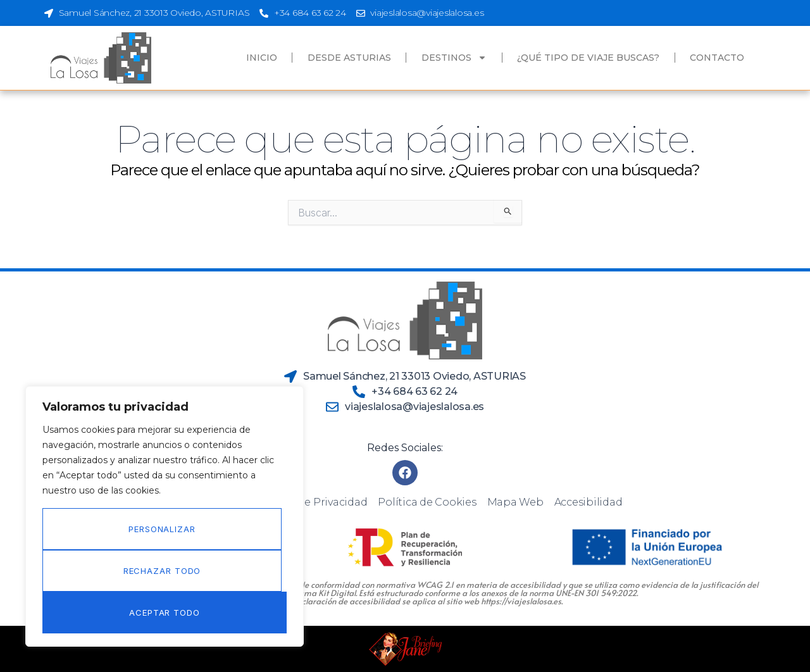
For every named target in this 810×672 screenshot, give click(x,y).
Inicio (262, 58)
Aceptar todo (165, 613)
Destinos (454, 58)
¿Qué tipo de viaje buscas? (588, 58)
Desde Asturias (349, 58)
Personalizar (162, 529)
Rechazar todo (162, 571)
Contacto (717, 58)
